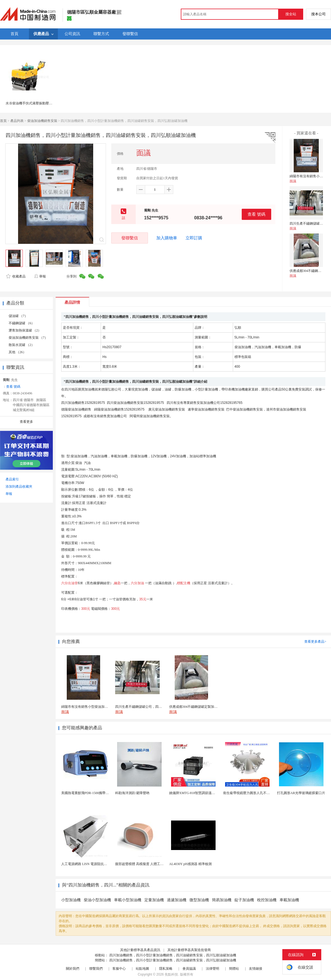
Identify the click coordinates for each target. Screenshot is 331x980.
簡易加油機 (222, 900)
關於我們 (73, 969)
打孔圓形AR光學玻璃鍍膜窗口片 (301, 793)
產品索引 (12, 479)
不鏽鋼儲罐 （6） (22, 323)
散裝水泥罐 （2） (22, 345)
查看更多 (26, 422)
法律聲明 (213, 969)
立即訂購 (194, 238)
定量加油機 (154, 900)
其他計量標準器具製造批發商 (189, 950)
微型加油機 (199, 900)
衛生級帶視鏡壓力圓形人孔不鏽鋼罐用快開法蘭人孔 (261, 793)
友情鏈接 (256, 969)
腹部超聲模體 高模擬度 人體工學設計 (143, 864)
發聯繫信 (130, 238)
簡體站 (234, 969)
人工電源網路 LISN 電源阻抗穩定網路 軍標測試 (96, 864)
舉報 (40, 276)
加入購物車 (167, 238)
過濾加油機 (177, 900)
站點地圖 (142, 969)
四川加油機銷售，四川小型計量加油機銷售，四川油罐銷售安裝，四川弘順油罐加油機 (173, 955)
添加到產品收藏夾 (19, 487)
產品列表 (17, 121)
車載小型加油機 (128, 900)
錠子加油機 (244, 900)
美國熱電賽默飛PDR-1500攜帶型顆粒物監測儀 (95, 793)
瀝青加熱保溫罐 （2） (25, 330)
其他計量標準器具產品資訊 (140, 950)
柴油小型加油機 (97, 900)
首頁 (3, 121)
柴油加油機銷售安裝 (42, 121)
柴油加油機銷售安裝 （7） (28, 338)
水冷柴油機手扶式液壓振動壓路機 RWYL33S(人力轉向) (46, 103)
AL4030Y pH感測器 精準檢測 (190, 864)
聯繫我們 (96, 969)
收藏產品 (16, 276)
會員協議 (189, 969)
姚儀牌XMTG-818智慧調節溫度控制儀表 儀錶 (202, 793)
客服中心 (119, 969)
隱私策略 (166, 969)
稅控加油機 (267, 900)
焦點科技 (171, 974)
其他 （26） (17, 352)
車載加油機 (289, 900)
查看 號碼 (256, 214)
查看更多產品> (315, 642)
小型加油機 (71, 900)
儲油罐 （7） (18, 316)
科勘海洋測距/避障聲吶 (132, 793)
